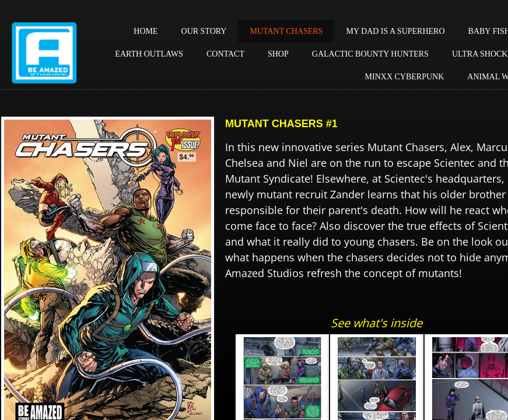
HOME (146, 31)
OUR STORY (204, 31)
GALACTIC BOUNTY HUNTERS (370, 54)
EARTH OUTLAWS (149, 54)
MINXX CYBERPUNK (405, 77)
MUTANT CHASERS (286, 31)
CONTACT (225, 54)
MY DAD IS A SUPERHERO (395, 31)
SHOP (278, 54)
